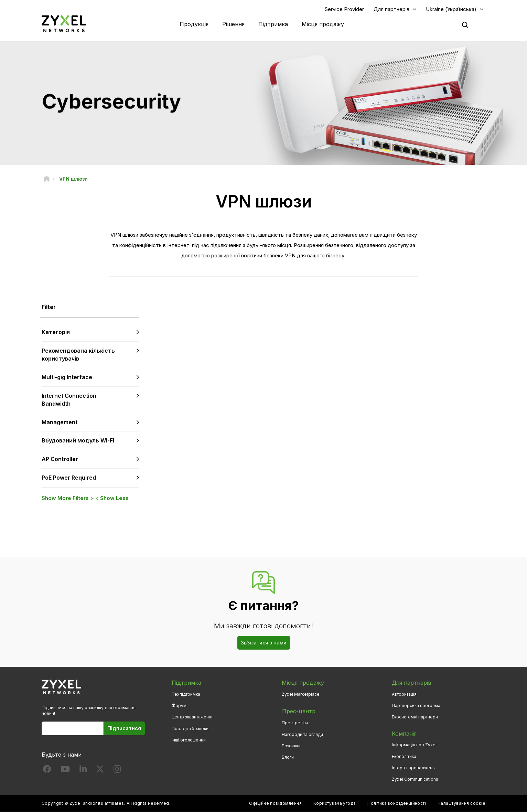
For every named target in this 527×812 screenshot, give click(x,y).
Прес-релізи (295, 722)
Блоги (288, 756)
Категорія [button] (56, 332)
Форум (179, 706)
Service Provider (344, 9)
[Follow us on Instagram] (117, 771)
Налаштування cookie (461, 804)
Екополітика (404, 756)
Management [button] (60, 422)
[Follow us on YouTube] (65, 771)
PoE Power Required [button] (69, 478)
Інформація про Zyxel (414, 745)
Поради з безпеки (190, 729)
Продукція (194, 24)
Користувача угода (335, 804)
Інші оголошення (189, 740)
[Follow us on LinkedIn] (83, 771)
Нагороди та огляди (302, 734)
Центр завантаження (193, 717)
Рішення (233, 24)
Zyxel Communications (415, 779)
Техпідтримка (186, 695)
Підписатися (124, 729)
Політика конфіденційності (397, 804)
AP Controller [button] (60, 459)
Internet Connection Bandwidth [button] (69, 400)
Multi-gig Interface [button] (67, 377)
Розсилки (291, 745)
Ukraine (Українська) (451, 9)
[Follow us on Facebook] (47, 771)
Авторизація (404, 695)
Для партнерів (391, 9)
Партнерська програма (416, 706)
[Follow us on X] (100, 771)
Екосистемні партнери (415, 717)
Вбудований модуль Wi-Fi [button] (78, 441)
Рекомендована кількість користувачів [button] (78, 355)
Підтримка (273, 24)
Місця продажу (323, 24)
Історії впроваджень (413, 768)
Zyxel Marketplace (301, 695)
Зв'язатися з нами (264, 643)
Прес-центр (298, 711)
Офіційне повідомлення (275, 804)
